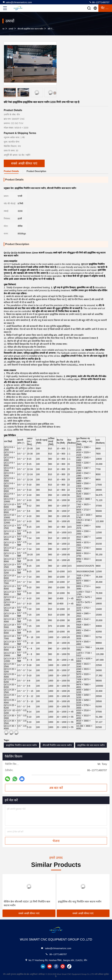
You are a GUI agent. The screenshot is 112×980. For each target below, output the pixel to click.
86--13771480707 (99, 2)
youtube (49, 966)
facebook (56, 966)
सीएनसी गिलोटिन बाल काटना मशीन (57, 745)
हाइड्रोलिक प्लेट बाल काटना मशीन (91, 745)
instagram (63, 966)
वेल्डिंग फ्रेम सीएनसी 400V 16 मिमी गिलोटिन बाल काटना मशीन (27, 903)
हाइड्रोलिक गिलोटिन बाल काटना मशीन (21, 745)
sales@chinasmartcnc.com (17, 2)
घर (3, 29)
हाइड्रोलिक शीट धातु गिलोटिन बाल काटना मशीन (80, 902)
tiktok (69, 966)
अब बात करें (56, 788)
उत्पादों (11, 29)
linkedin (43, 966)
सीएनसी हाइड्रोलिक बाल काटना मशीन (30, 29)
